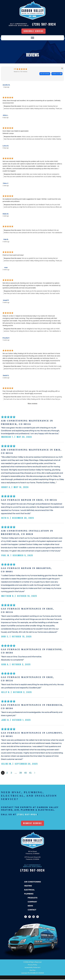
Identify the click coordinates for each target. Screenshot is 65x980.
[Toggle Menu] (32, 38)
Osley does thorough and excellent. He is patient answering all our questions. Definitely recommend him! (32, 102)
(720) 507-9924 (27, 815)
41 (30, 773)
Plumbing (29, 894)
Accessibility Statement (32, 968)
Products (33, 898)
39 (20, 773)
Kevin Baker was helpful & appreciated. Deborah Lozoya (16, 133)
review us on (56, 74)
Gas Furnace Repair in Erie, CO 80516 (29, 500)
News (30, 906)
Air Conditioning (33, 882)
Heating (28, 886)
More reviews (32, 404)
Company (32, 902)
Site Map (33, 971)
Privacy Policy (33, 965)
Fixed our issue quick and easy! (13, 255)
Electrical (29, 890)
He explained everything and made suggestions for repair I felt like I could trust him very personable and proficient (32, 201)
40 (25, 773)
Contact (32, 910)
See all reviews (45, 74)
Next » (35, 773)
